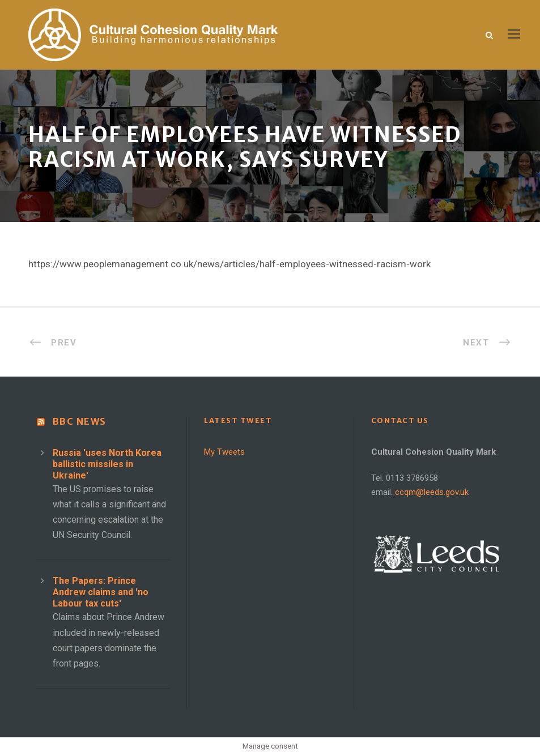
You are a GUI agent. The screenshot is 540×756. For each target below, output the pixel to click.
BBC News (80, 421)
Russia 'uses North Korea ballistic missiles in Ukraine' (107, 464)
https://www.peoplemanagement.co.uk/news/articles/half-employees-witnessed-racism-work (229, 264)
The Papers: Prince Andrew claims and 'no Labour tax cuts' (101, 592)
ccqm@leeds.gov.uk (432, 492)
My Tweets (224, 452)
